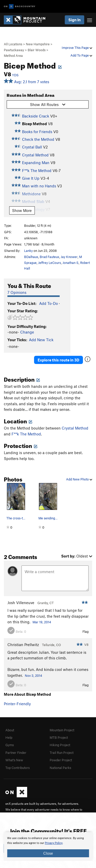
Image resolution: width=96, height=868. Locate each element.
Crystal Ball (32, 147)
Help (9, 737)
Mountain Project (62, 730)
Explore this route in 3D (58, 360)
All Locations (13, 44)
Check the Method (38, 139)
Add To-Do (49, 303)
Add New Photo (79, 479)
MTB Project (59, 737)
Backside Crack (36, 116)
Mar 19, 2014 (42, 622)
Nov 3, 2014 (34, 676)
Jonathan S (71, 263)
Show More (22, 210)
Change (27, 332)
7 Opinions (17, 292)
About (10, 730)
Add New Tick (41, 340)
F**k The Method (37, 170)
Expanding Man (36, 163)
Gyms (10, 745)
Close (48, 853)
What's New (14, 760)
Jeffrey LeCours (50, 263)
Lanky (28, 251)
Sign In (74, 20)
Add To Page (81, 55)
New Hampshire (38, 44)
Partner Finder (16, 753)
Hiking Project (60, 745)
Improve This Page (77, 48)
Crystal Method (35, 155)
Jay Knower (69, 257)
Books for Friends (37, 132)
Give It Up (31, 178)
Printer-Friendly (17, 704)
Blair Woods (37, 50)
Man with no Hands (39, 186)
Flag (86, 631)
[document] (48, 846)
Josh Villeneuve (21, 603)
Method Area (13, 56)
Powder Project (61, 760)
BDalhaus (31, 257)
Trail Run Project (62, 753)
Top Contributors (18, 768)
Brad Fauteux (49, 257)
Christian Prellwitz (23, 645)
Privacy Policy (54, 843)
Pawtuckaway (14, 50)
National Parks (60, 768)
